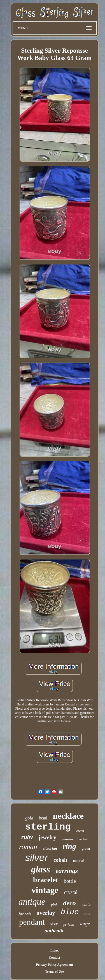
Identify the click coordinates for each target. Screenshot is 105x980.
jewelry (47, 837)
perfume (69, 925)
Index (54, 951)
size (54, 924)
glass (41, 869)
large (85, 924)
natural (79, 861)
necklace (68, 816)
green (86, 848)
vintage (45, 890)
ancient (83, 839)
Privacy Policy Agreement (54, 965)
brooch (25, 914)
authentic (54, 931)
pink (54, 904)
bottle (70, 881)
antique (32, 902)
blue (70, 912)
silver (36, 857)
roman (28, 847)
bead (43, 818)
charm (80, 831)
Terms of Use (54, 972)
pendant (32, 922)
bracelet (46, 880)
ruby (27, 837)
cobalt (60, 860)
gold (29, 818)
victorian (50, 848)
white (86, 904)
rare (87, 914)
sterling (48, 827)
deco (70, 903)
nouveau (67, 839)
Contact (54, 958)
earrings (67, 871)
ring (69, 846)
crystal (71, 892)
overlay (46, 913)
